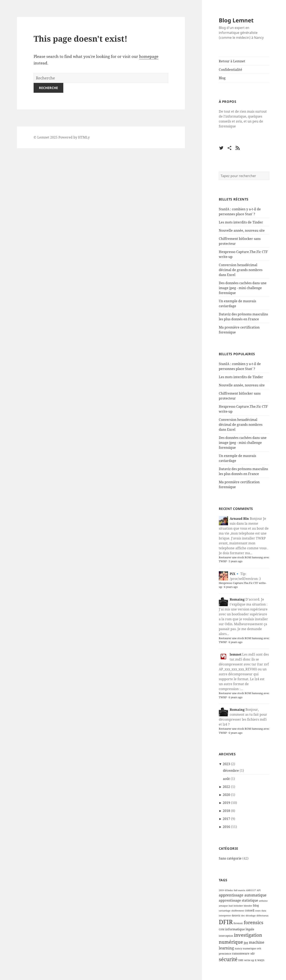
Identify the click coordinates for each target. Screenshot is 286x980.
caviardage (225, 911)
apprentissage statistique (238, 900)
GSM (222, 929)
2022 (226, 787)
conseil (250, 910)
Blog (222, 78)
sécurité (228, 959)
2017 (226, 819)
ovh (259, 949)
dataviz (236, 915)
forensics (254, 922)
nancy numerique (245, 949)
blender (248, 906)
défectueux (262, 916)
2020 (226, 795)
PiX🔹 (235, 574)
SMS (241, 960)
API (259, 890)
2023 (226, 764)
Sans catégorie (230, 858)
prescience (225, 954)
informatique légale (240, 929)
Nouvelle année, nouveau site (242, 230)
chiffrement (238, 911)
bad (231, 906)
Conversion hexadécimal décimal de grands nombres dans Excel (241, 270)
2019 (226, 803)
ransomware (241, 954)
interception (226, 936)
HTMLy (84, 137)
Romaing (237, 599)
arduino (263, 901)
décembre (231, 770)
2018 (226, 811)
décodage (251, 916)
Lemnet (43, 137)
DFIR (226, 922)
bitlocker (238, 906)
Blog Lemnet (236, 20)
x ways (260, 960)
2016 (226, 827)
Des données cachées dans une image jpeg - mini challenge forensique (243, 288)
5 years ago (236, 561)
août (226, 779)
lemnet (235, 654)
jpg (246, 943)
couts (258, 911)
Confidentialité (230, 70)
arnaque (223, 906)
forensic (238, 923)
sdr (253, 954)
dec (243, 916)
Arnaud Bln (239, 519)
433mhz (229, 890)
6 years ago (231, 587)
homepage (149, 56)
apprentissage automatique (243, 895)
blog (256, 906)
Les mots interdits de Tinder (241, 222)
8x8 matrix (239, 890)
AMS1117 (251, 890)
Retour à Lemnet (232, 61)
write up (249, 960)
